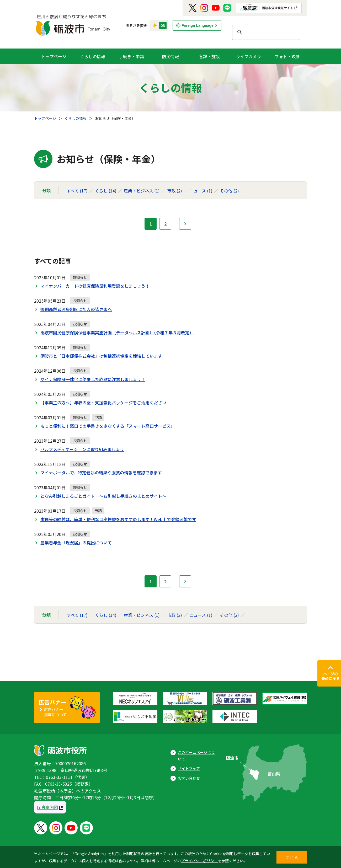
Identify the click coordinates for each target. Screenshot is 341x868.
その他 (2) (229, 191)
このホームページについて (196, 756)
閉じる (292, 857)
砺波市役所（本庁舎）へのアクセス (68, 791)
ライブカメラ (248, 56)
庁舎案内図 (47, 807)
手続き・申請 (131, 56)
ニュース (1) (201, 191)
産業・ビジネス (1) (142, 191)
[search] (265, 32)
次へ (185, 224)
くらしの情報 (93, 56)
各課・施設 (209, 56)
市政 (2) (175, 191)
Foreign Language (197, 25)
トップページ (54, 56)
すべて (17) (77, 191)
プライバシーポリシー (199, 861)
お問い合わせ (189, 778)
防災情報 (170, 56)
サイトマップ (189, 768)
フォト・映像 (287, 56)
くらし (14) (106, 191)
